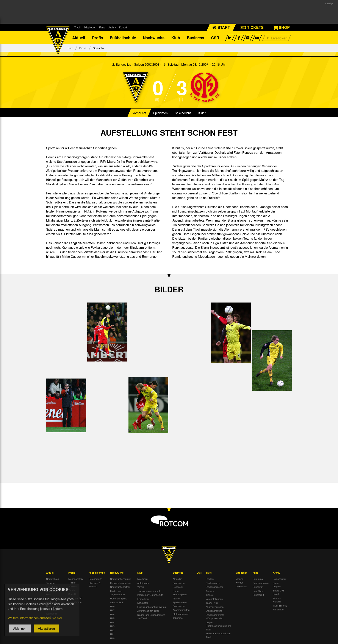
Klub (176, 38)
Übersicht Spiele (119, 598)
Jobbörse (178, 618)
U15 (112, 618)
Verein (141, 587)
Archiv (112, 27)
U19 (112, 606)
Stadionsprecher (214, 587)
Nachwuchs (154, 38)
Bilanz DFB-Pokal (279, 592)
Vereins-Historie (277, 600)
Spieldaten (160, 113)
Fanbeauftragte (261, 583)
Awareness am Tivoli (148, 611)
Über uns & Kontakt (95, 585)
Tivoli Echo (52, 587)
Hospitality (178, 587)
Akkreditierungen (215, 607)
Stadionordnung (214, 611)
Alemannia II (117, 602)
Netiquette (143, 603)
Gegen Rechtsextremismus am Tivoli (218, 626)
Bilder (202, 113)
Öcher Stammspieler (180, 593)
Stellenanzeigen (181, 614)
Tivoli (77, 27)
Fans (102, 27)
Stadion (210, 579)
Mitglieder (90, 27)
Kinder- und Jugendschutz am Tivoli (151, 617)
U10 (112, 638)
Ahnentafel (278, 609)
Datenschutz (95, 579)
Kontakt (124, 27)
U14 (112, 622)
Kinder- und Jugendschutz (118, 593)
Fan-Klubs (258, 591)
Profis (98, 38)
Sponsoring (179, 583)
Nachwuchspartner (120, 587)
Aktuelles (177, 579)
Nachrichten (52, 579)
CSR (215, 38)
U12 (112, 630)
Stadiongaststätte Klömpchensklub (215, 617)
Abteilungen (143, 583)
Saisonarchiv (280, 579)
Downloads (241, 586)
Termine (50, 583)
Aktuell (79, 38)
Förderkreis (143, 599)
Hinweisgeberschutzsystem (152, 607)
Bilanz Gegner (277, 585)
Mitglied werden (239, 581)
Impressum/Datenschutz (150, 595)
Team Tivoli (212, 603)
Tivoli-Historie (280, 605)
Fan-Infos (258, 579)
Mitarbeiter (143, 579)
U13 (112, 626)
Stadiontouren (213, 583)
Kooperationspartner (121, 583)
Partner (177, 598)
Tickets (210, 595)
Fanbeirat (258, 587)
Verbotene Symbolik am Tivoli (218, 635)
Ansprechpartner (182, 610)
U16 (112, 614)
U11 (112, 634)
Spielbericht (183, 113)
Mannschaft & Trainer (76, 581)
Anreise (210, 591)
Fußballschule (123, 38)
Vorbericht (139, 113)
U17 (112, 610)
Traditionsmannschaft (149, 591)
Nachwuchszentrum (121, 579)
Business (196, 38)
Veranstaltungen (214, 599)
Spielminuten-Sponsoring (180, 604)
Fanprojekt (258, 595)
